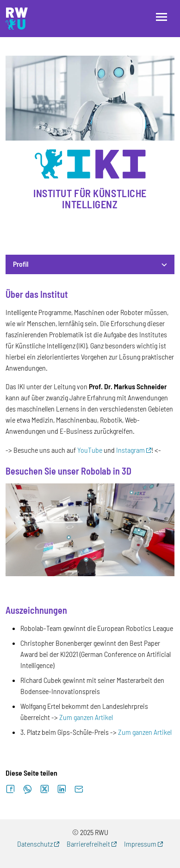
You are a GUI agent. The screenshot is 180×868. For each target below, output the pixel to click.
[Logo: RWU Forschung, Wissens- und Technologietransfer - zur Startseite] (17, 19)
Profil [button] (21, 264)
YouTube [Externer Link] (90, 450)
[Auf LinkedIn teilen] (62, 789)
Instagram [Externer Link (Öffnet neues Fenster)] (130, 450)
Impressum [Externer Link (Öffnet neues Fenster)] (140, 844)
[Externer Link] (90, 529)
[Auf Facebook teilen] (10, 789)
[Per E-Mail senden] (79, 789)
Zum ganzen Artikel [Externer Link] (86, 717)
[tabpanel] (90, 513)
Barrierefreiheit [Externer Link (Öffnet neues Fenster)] (88, 844)
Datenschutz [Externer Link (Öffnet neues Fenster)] (35, 844)
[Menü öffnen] (161, 17)
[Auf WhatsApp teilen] (28, 789)
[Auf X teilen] (45, 789)
